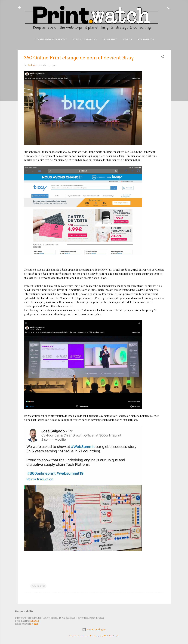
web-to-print (38, 586)
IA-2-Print (110, 40)
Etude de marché (85, 40)
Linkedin (35, 621)
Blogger (34, 624)
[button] (162, 57)
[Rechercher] (169, 9)
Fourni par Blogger (94, 630)
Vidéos (127, 40)
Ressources (146, 40)
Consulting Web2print (50, 40)
